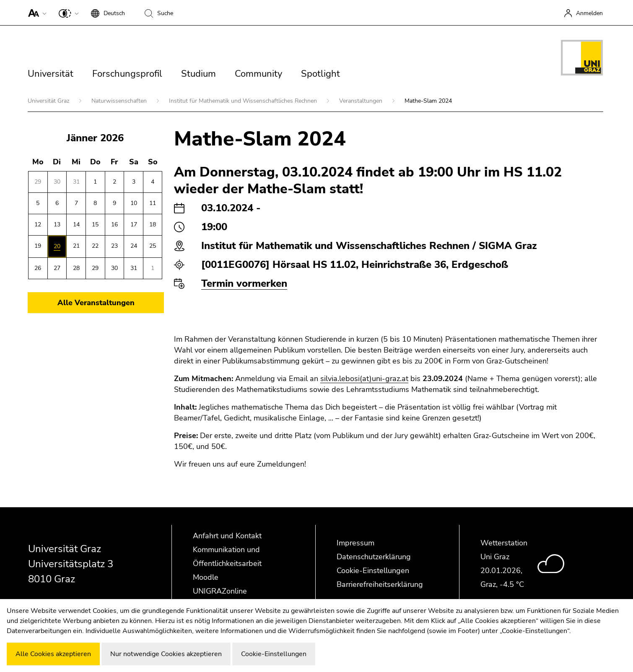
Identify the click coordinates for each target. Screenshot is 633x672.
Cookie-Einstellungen (373, 571)
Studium (198, 74)
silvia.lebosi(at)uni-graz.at (364, 379)
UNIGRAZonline (220, 591)
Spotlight (320, 74)
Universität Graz (49, 101)
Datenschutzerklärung (374, 557)
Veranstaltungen (362, 101)
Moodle (206, 577)
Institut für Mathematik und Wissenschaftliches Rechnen (244, 101)
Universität (51, 74)
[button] (35, 13)
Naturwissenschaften (120, 101)
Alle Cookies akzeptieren (53, 654)
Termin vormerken (244, 283)
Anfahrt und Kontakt (227, 536)
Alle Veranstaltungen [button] (96, 303)
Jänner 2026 (95, 138)
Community (258, 74)
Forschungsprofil (127, 74)
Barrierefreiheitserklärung (380, 584)
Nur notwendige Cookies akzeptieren (166, 654)
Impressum (355, 543)
